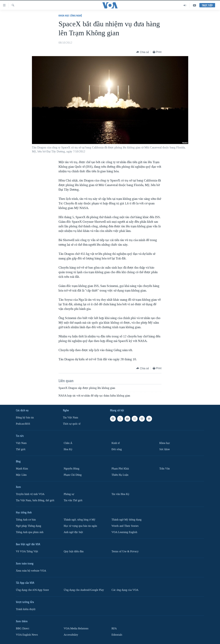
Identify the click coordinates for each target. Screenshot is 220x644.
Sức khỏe (165, 449)
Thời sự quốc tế (72, 424)
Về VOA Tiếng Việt (27, 551)
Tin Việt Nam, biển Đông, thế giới (35, 500)
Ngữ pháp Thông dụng (28, 526)
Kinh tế (116, 443)
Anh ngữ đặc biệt (73, 532)
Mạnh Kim (22, 469)
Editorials (117, 635)
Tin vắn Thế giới (73, 500)
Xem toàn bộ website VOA (31, 571)
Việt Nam (21, 443)
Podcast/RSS (23, 424)
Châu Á (68, 443)
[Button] (143, 52)
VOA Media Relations (76, 628)
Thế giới (21, 449)
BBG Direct (23, 628)
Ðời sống (117, 449)
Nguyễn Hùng (71, 469)
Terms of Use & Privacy (125, 551)
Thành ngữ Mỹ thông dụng (127, 520)
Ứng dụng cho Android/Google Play (84, 590)
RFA (114, 628)
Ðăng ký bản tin (25, 418)
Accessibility (71, 635)
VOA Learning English (124, 532)
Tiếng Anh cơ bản (26, 520)
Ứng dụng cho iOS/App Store (32, 590)
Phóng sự (69, 494)
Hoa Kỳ (68, 449)
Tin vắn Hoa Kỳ (120, 494)
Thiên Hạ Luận (120, 475)
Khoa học (165, 443)
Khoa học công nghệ (70, 16)
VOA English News (27, 635)
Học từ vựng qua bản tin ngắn (80, 526)
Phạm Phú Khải (120, 469)
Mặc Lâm (21, 475)
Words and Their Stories (125, 526)
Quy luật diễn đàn (74, 551)
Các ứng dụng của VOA (125, 590)
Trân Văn (165, 469)
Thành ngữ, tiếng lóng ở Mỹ (80, 520)
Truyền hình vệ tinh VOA (30, 494)
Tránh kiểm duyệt (26, 609)
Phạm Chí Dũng (73, 475)
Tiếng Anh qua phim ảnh (30, 532)
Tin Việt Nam (71, 418)
